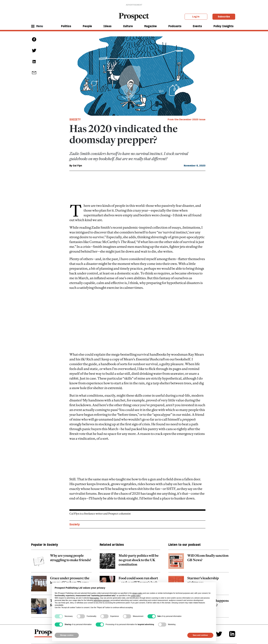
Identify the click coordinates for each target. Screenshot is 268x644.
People (87, 26)
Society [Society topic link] (75, 493)
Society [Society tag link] (75, 119)
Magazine (150, 26)
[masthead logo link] (134, 16)
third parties (95, 598)
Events (197, 26)
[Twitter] (219, 602)
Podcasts (175, 26)
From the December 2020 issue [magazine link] (187, 119)
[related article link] (61, 531)
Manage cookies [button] (67, 635)
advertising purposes (102, 600)
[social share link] (34, 73)
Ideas (107, 26)
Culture (128, 26)
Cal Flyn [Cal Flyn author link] (77, 166)
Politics (66, 26)
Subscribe (224, 17)
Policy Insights (223, 26)
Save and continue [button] (200, 635)
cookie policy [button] (136, 596)
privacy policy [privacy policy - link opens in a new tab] (137, 593)
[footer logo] (47, 603)
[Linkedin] (232, 602)
